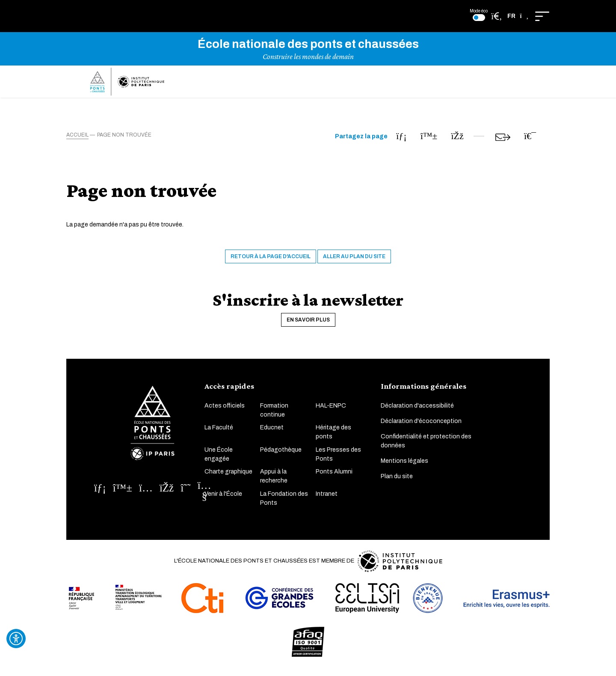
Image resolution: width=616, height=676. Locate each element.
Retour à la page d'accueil (271, 262)
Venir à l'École (223, 499)
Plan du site (397, 481)
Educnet (272, 433)
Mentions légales (404, 466)
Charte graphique (228, 477)
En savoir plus (308, 325)
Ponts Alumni (334, 477)
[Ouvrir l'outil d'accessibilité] (16, 639)
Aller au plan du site (354, 262)
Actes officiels (225, 411)
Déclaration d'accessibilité (417, 411)
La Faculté (219, 433)
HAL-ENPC (331, 411)
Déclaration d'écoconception (421, 426)
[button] (518, 16)
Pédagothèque (281, 455)
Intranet (327, 499)
